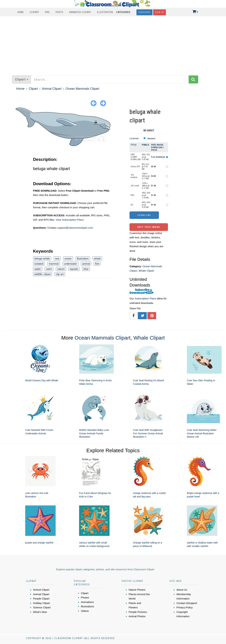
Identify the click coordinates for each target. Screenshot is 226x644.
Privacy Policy (185, 607)
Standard (151, 139)
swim (49, 269)
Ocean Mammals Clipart (82, 89)
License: (134, 138)
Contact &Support (187, 603)
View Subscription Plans (70, 220)
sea (57, 258)
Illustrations (87, 606)
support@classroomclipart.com (75, 228)
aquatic (74, 269)
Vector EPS (135, 167)
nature (61, 269)
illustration (83, 258)
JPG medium (134, 176)
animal (86, 264)
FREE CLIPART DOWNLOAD (136, 157)
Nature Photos (137, 590)
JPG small (135, 186)
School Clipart (41, 590)
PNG (47, 12)
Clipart (34, 12)
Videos (85, 611)
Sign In (160, 12)
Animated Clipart (80, 12)
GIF (132, 205)
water (38, 269)
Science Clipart (42, 607)
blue (86, 269)
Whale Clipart (146, 271)
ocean (68, 258)
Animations (87, 602)
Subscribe (144, 12)
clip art (60, 274)
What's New (40, 612)
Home (21, 12)
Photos (85, 597)
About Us (182, 590)
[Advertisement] (113, 44)
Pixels (145, 145)
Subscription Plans (145, 298)
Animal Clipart (52, 89)
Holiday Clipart (42, 603)
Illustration (105, 12)
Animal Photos (137, 616)
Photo (59, 12)
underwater (70, 264)
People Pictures (138, 612)
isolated (39, 264)
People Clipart (41, 599)
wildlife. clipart (43, 274)
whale (97, 258)
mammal (54, 264)
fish (97, 264)
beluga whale (42, 258)
